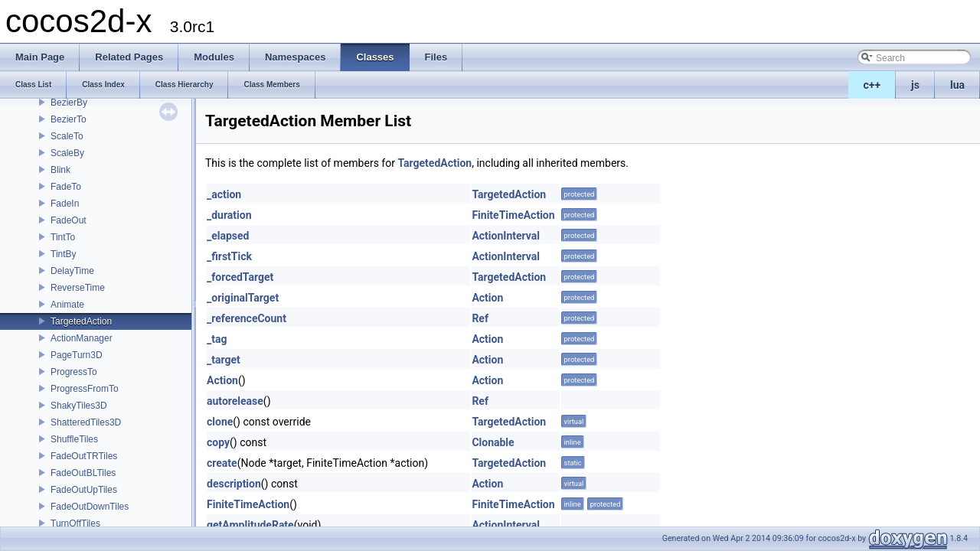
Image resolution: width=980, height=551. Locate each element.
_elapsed (228, 236)
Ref (480, 318)
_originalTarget (243, 298)
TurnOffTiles (75, 523)
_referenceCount (247, 318)
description (234, 484)
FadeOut (69, 220)
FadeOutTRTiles (84, 456)
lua (957, 85)
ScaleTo (67, 136)
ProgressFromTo (85, 389)
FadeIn (65, 204)
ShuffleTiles (74, 439)
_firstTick (229, 256)
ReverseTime (78, 288)
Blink (60, 170)
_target (224, 360)
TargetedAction (81, 321)
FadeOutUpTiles (84, 490)
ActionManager (82, 338)
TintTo (63, 237)
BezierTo (69, 119)
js (915, 85)
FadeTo (66, 187)
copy (218, 442)
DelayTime (72, 271)
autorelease (235, 401)
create (222, 463)
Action (487, 298)
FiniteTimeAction (513, 215)
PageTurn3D (77, 355)
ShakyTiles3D (79, 406)
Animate (67, 305)
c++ (872, 85)
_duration (229, 215)
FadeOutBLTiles (83, 473)
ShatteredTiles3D (86, 422)
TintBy (64, 254)
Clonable (493, 442)
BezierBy (69, 103)
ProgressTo (74, 372)
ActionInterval (506, 236)
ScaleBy (67, 153)
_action (224, 194)
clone (220, 422)
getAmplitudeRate (250, 525)
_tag (217, 339)
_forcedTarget (240, 277)
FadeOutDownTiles (90, 507)
